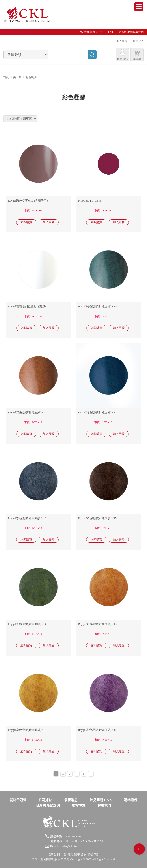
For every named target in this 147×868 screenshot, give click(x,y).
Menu (139, 7)
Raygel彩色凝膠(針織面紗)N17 (97, 412)
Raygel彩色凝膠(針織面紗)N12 (27, 730)
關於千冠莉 (18, 800)
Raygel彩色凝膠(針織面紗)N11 (97, 730)
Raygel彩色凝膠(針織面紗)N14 (27, 624)
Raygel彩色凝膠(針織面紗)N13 (97, 624)
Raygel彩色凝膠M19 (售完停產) (28, 201)
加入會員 (122, 41)
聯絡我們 (104, 805)
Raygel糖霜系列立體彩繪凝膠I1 (28, 306)
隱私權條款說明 (48, 805)
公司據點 (45, 800)
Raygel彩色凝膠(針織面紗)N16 (27, 518)
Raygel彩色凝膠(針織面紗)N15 (97, 518)
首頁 (6, 77)
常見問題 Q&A (101, 800)
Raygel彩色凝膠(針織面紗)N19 (97, 306)
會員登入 (138, 41)
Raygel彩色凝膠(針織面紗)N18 (27, 412)
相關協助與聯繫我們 (132, 32)
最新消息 (71, 800)
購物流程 (131, 800)
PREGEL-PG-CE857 (90, 201)
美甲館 (17, 77)
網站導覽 (79, 805)
